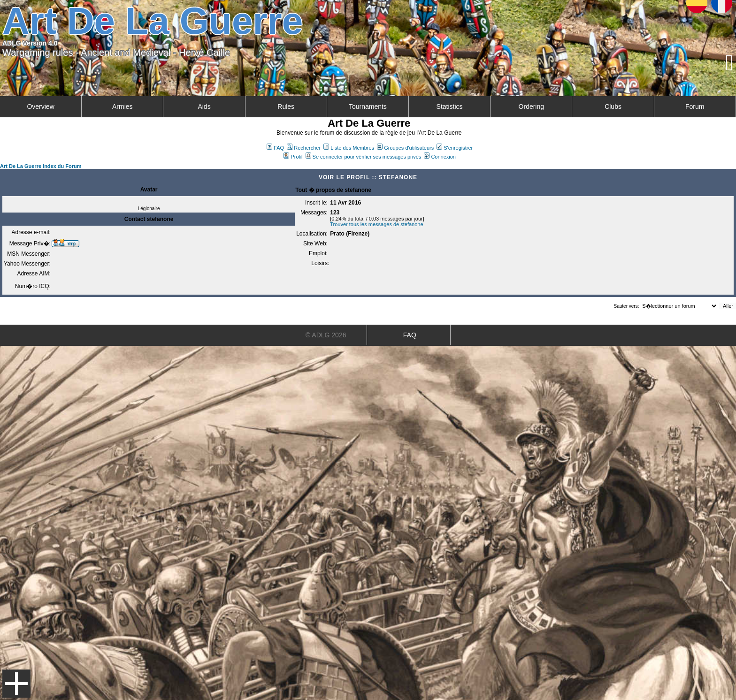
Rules (286, 107)
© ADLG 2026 (326, 335)
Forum (695, 107)
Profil (293, 157)
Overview (40, 107)
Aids (204, 107)
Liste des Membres (349, 148)
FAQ (275, 148)
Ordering (531, 107)
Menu (16, 684)
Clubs (613, 107)
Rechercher (304, 148)
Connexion (440, 157)
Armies (123, 107)
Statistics (450, 107)
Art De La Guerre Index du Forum (41, 166)
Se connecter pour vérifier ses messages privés (364, 157)
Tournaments (368, 107)
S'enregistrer (455, 148)
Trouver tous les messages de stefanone (376, 224)
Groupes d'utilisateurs (405, 148)
